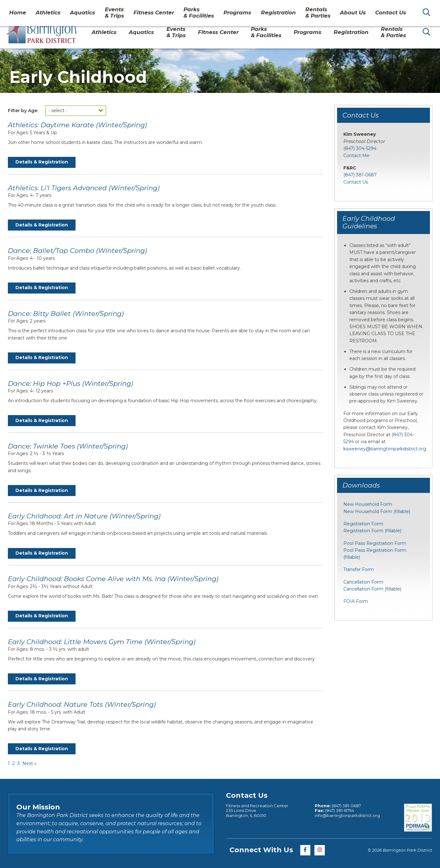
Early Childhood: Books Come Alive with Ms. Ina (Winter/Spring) (113, 579)
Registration (351, 32)
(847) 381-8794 (339, 810)
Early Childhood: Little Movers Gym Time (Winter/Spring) (102, 642)
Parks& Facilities (266, 32)
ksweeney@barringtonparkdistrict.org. (385, 449)
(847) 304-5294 (360, 148)
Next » (29, 763)
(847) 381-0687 (360, 175)
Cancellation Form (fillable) (372, 589)
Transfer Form (359, 569)
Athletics (104, 32)
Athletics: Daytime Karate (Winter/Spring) (77, 125)
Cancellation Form (363, 582)
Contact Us (384, 8)
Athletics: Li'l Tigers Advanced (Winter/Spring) (84, 188)
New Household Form (368, 504)
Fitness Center (218, 32)
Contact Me (356, 156)
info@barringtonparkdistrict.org (347, 815)
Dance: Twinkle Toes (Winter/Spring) (68, 446)
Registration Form (363, 524)
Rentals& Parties (393, 32)
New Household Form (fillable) (377, 511)
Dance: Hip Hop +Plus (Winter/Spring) (71, 383)
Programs (307, 32)
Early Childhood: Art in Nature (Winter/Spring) (84, 516)
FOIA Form (356, 601)
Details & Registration (42, 162)
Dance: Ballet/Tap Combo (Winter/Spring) (77, 251)
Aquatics (141, 32)
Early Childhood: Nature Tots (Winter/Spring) (82, 704)
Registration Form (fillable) (372, 531)
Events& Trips (176, 32)
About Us (352, 8)
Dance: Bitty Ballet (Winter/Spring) (66, 314)
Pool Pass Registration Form (375, 543)
